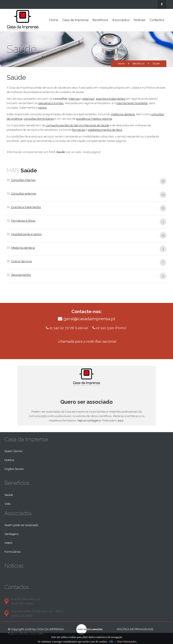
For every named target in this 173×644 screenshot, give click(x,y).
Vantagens (11, 534)
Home (54, 20)
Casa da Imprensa (75, 20)
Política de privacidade (135, 629)
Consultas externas (21, 194)
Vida (7, 504)
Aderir (9, 543)
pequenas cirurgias (51, 103)
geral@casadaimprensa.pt (89, 319)
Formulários (13, 552)
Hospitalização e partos (24, 234)
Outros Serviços (19, 261)
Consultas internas (21, 180)
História (9, 460)
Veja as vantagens (89, 420)
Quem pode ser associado (21, 525)
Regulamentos (19, 275)
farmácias (79, 130)
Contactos (157, 20)
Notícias (140, 20)
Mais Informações (127, 642)
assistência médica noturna (94, 119)
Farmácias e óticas (21, 221)
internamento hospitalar (132, 103)
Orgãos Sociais (14, 469)
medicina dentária (123, 114)
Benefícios (100, 20)
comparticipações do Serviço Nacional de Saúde (77, 125)
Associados (121, 20)
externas (88, 99)
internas (74, 99)
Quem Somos (13, 451)
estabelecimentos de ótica (105, 130)
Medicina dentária (21, 248)
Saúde (9, 495)
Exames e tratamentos (24, 207)
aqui (121, 420)
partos (42, 108)
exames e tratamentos (111, 99)
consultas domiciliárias (39, 119)
